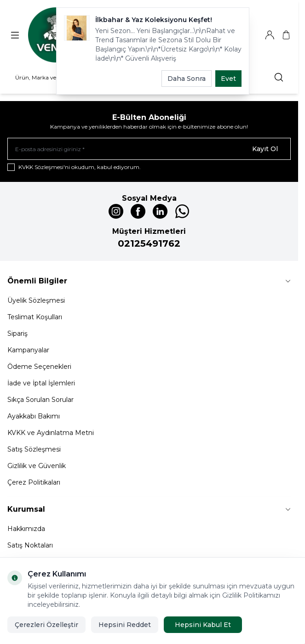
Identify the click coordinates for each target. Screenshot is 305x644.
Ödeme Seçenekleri (39, 367)
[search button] (279, 77)
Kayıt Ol (265, 149)
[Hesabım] (270, 35)
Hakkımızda (26, 529)
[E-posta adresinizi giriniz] (149, 149)
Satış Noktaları (30, 545)
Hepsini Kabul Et (203, 625)
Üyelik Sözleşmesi (36, 300)
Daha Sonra (187, 79)
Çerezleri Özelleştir (46, 625)
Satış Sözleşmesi (34, 449)
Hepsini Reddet (125, 625)
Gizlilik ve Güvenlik (37, 466)
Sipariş (17, 333)
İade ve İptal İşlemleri (41, 383)
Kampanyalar (28, 350)
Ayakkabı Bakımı (34, 416)
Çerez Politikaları (34, 482)
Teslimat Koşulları (35, 317)
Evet (228, 79)
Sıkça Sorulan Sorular (40, 400)
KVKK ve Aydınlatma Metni (51, 433)
